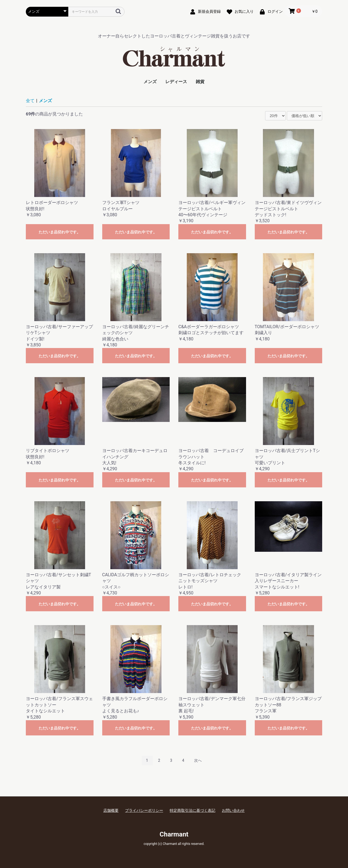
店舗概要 (111, 810)
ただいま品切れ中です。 (60, 232)
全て (30, 101)
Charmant (174, 834)
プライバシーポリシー (144, 810)
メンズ (150, 82)
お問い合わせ (233, 810)
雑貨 (200, 82)
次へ (198, 760)
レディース (176, 82)
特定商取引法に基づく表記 (192, 810)
